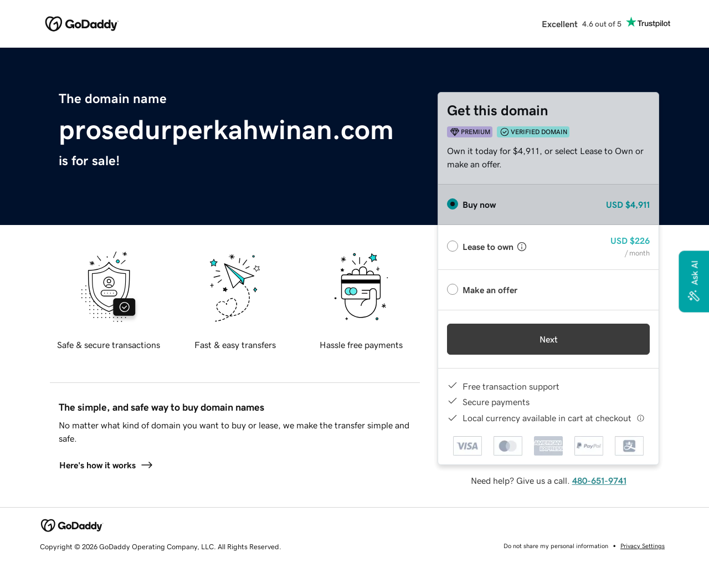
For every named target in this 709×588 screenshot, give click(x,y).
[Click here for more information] (641, 418)
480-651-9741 (599, 480)
